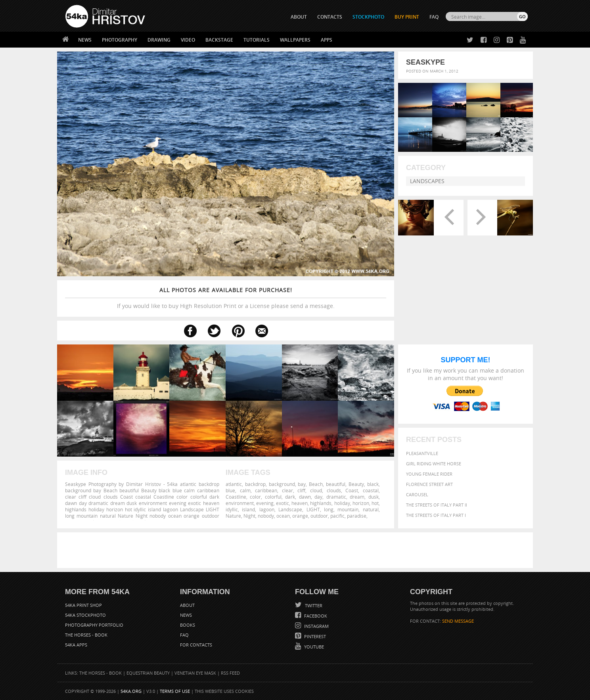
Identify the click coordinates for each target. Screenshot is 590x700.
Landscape (290, 509)
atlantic (234, 484)
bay (302, 484)
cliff (301, 490)
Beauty (356, 484)
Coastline (236, 497)
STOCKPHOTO (368, 17)
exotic (283, 503)
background (282, 484)
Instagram (316, 626)
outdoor (319, 516)
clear (287, 490)
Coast (352, 490)
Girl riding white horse (434, 464)
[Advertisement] (297, 550)
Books (188, 625)
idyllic (232, 509)
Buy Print (407, 17)
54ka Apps (76, 645)
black (373, 484)
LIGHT (313, 509)
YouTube (313, 647)
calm (245, 490)
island (248, 509)
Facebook (315, 616)
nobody (266, 516)
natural (371, 509)
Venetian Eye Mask (195, 673)
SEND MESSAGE (458, 621)
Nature (233, 516)
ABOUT (299, 17)
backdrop (255, 484)
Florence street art (429, 484)
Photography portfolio (94, 625)
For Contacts (196, 645)
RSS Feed (230, 673)
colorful (273, 497)
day (318, 497)
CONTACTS (330, 17)
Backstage (219, 40)
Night (249, 516)
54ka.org (131, 691)
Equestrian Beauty (148, 673)
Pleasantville (422, 453)
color (255, 497)
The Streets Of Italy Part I (436, 515)
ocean (283, 516)
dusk (374, 497)
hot (375, 503)
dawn (305, 497)
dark (290, 497)
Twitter (313, 605)
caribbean (266, 490)
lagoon (267, 509)
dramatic (336, 497)
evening (265, 503)
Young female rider (429, 474)
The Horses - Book (86, 635)
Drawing (159, 40)
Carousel (417, 494)
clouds (334, 490)
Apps (327, 40)
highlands (321, 503)
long (329, 509)
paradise (357, 516)
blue (230, 490)
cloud (316, 490)
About (187, 605)
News (85, 40)
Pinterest (314, 636)
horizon (361, 503)
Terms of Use (175, 691)
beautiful (336, 484)
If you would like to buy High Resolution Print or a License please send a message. (226, 298)
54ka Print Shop (83, 605)
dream (357, 497)
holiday (342, 503)
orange (300, 516)
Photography (120, 40)
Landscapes (427, 181)
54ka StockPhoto (85, 615)
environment (240, 503)
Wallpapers (295, 40)
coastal (371, 490)
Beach (316, 484)
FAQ (434, 17)
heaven (300, 503)
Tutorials (257, 40)
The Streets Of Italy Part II (437, 505)
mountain (348, 509)
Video (188, 40)
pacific (337, 516)
